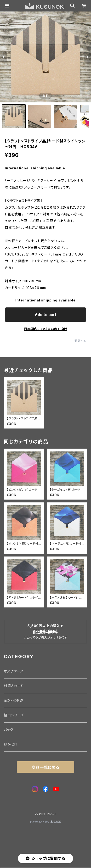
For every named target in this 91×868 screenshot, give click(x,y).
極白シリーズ (14, 715)
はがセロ (11, 744)
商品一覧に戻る (45, 767)
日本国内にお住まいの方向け (45, 329)
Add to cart (46, 315)
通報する (80, 341)
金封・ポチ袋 (13, 700)
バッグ (9, 730)
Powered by (45, 822)
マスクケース (14, 671)
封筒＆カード (14, 686)
